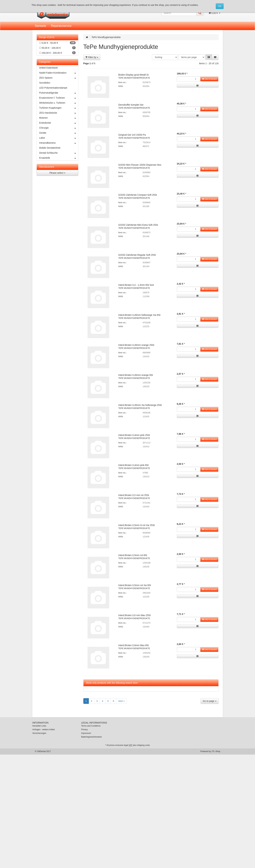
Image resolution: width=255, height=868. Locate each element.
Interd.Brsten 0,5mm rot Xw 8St (135, 585)
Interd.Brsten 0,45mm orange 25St (136, 345)
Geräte (59, 133)
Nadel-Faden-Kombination (59, 73)
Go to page (209, 701)
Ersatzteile (59, 158)
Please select (57, 173)
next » (121, 701)
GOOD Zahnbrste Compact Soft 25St (138, 195)
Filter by (92, 57)
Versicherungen (39, 733)
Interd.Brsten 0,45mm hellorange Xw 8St (139, 315)
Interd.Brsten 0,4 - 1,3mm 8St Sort (136, 285)
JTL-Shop (216, 751)
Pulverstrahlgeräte (59, 93)
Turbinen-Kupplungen (59, 108)
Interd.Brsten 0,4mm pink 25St (134, 435)
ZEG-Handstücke (59, 113)
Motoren (59, 118)
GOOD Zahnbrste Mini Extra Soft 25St (138, 225)
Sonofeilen (45, 83)
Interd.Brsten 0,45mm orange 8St (136, 375)
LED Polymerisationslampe (53, 88)
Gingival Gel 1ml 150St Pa (132, 135)
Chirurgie (59, 128)
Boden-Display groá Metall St (134, 75)
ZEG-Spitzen (59, 78)
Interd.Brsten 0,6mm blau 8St (134, 645)
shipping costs (143, 745)
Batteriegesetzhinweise (91, 737)
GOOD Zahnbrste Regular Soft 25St (137, 255)
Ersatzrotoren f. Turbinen (59, 98)
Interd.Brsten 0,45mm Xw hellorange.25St (140, 405)
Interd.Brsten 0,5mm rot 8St (133, 555)
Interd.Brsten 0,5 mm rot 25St (134, 495)
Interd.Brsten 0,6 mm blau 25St (135, 615)
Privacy (84, 730)
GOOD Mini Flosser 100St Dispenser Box (140, 165)
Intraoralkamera (59, 143)
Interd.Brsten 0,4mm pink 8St (134, 465)
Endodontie (59, 123)
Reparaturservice (61, 26)
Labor (59, 138)
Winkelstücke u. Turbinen (59, 103)
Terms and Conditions (91, 726)
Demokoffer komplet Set (131, 105)
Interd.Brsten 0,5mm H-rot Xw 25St (137, 525)
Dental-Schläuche (59, 153)
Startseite (41, 26)
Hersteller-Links (39, 726)
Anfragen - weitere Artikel (44, 730)
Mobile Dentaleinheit (50, 148)
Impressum (86, 733)
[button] (209, 57)
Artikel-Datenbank (49, 68)
